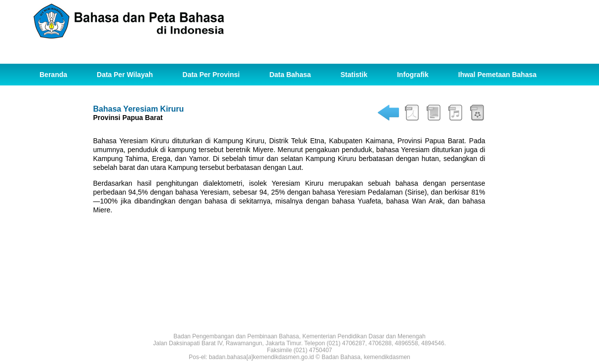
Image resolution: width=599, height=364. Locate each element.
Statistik (354, 75)
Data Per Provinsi (211, 75)
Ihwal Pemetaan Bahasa (498, 75)
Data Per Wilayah (125, 75)
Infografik (413, 75)
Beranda (53, 75)
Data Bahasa (290, 75)
